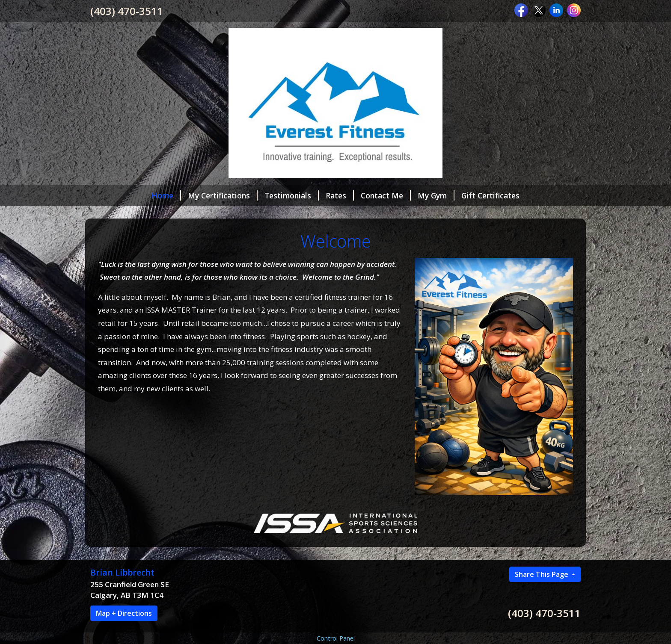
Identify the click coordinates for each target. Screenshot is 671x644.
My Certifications (223, 195)
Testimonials (292, 195)
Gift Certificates (490, 195)
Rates (340, 195)
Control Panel (336, 638)
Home (166, 195)
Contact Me (386, 195)
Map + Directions (124, 613)
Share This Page (542, 574)
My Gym (436, 195)
